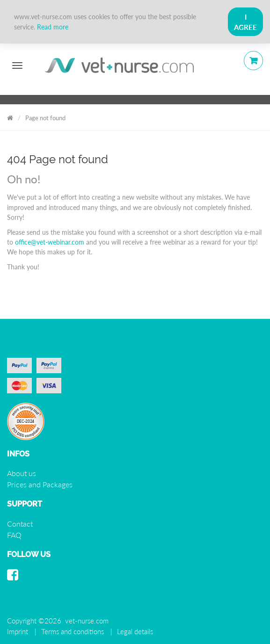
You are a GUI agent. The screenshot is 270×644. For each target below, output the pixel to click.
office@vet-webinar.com (50, 242)
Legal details (135, 631)
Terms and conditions (73, 631)
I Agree (245, 22)
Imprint (18, 631)
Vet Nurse (10, 116)
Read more (53, 27)
